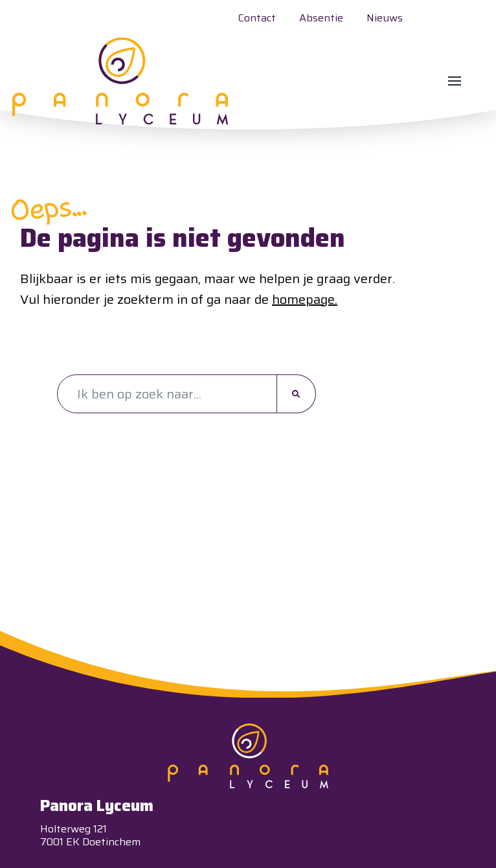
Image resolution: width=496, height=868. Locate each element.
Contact (257, 18)
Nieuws (385, 18)
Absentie (321, 18)
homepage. (305, 299)
